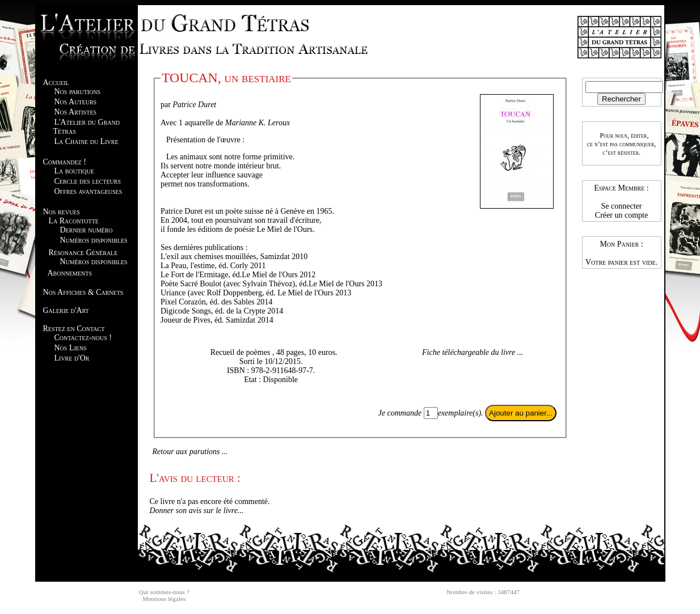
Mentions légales (164, 599)
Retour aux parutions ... (190, 452)
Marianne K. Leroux (258, 123)
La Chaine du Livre (87, 141)
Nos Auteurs (76, 102)
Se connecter (622, 206)
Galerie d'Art (66, 310)
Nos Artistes (76, 112)
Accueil (56, 82)
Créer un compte (621, 215)
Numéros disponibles (94, 240)
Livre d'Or (72, 358)
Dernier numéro (87, 230)
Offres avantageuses (88, 191)
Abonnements (70, 273)
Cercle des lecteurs (88, 181)
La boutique (74, 171)
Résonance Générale (83, 253)
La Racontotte (74, 221)
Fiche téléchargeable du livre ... (473, 352)
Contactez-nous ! (83, 338)
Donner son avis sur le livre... (197, 511)
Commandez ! (65, 162)
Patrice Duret (194, 105)
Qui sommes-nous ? (164, 592)
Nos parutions (78, 92)
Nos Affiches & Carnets (83, 292)
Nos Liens (71, 348)
